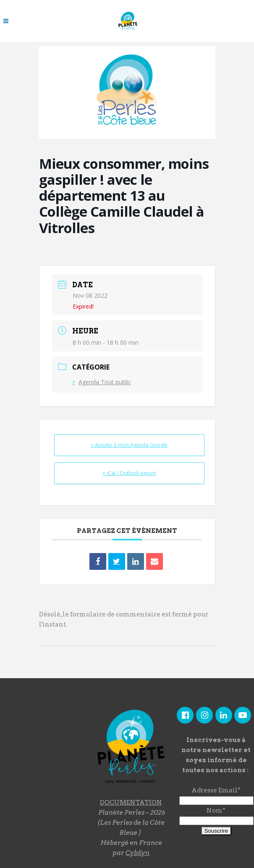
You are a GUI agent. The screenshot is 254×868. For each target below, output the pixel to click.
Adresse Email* (216, 790)
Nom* (216, 810)
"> (40, 753)
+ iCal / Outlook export (129, 473)
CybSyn (137, 853)
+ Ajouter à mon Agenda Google (129, 445)
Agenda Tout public (102, 382)
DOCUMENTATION (131, 802)
